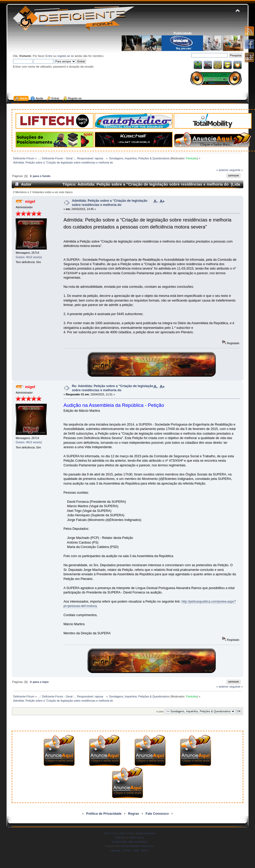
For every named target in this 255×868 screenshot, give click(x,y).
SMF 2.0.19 (111, 833)
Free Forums (137, 837)
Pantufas (192, 158)
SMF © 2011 (127, 833)
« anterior (222, 170)
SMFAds (120, 837)
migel (30, 201)
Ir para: (160, 711)
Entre (49, 56)
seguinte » (236, 170)
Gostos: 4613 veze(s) (29, 257)
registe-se (64, 56)
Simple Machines (146, 833)
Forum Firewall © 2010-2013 (138, 846)
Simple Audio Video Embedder (129, 842)
